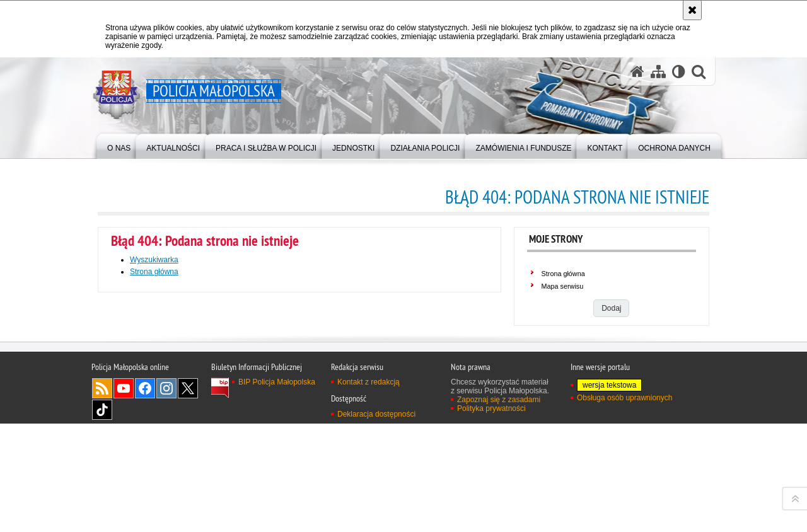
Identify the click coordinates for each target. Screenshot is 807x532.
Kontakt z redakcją (369, 518)
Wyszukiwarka (154, 260)
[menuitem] (119, 145)
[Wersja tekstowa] (679, 72)
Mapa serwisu (563, 286)
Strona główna (154, 272)
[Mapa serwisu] (658, 72)
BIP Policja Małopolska (277, 518)
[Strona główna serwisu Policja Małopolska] (637, 72)
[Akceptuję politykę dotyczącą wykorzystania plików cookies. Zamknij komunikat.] (692, 10)
